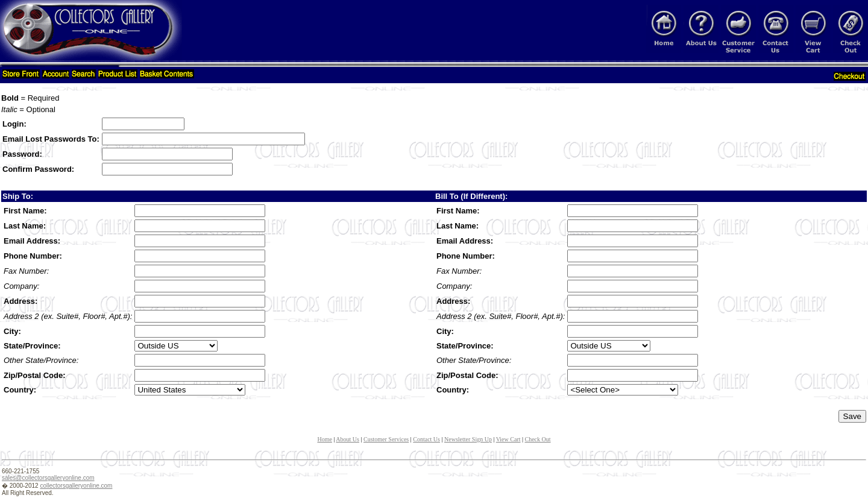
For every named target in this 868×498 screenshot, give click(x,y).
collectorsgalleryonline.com (76, 486)
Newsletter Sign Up (468, 439)
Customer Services (386, 439)
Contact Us (426, 439)
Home (324, 439)
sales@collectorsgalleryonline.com (48, 478)
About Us (348, 439)
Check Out (538, 439)
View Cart (508, 439)
